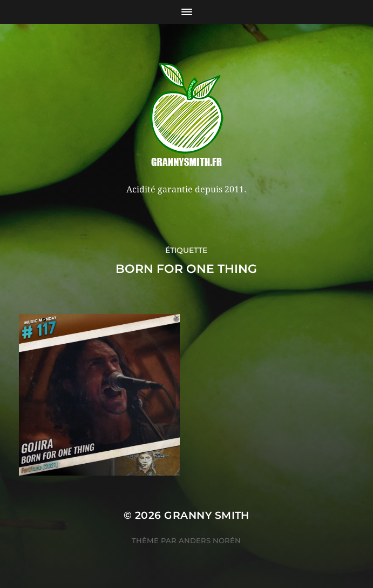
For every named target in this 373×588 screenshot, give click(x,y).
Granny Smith (207, 515)
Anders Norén (210, 540)
